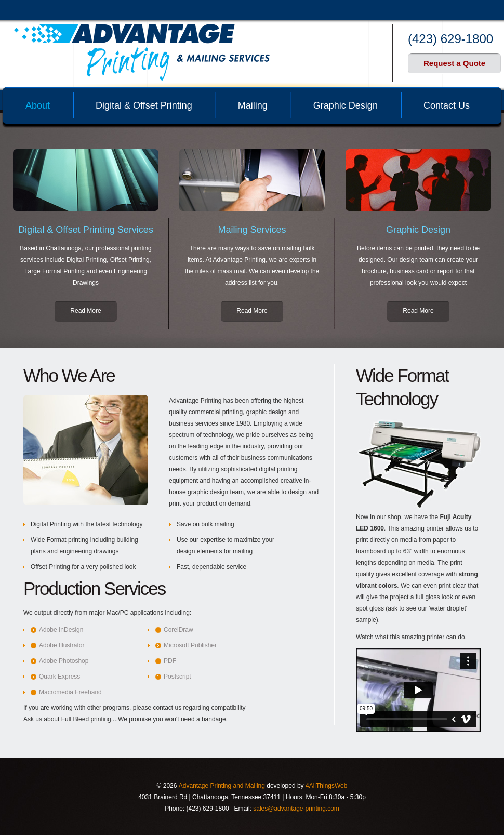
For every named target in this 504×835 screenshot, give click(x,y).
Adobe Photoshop (64, 661)
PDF (170, 661)
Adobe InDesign (61, 630)
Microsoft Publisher (190, 645)
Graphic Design (346, 105)
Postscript (177, 677)
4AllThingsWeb (326, 786)
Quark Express (59, 677)
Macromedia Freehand (70, 692)
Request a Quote (454, 63)
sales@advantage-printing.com (296, 809)
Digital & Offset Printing (144, 105)
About (38, 105)
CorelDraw (178, 630)
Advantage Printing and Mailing (222, 786)
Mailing (253, 105)
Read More (85, 311)
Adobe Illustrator (62, 645)
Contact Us (447, 105)
